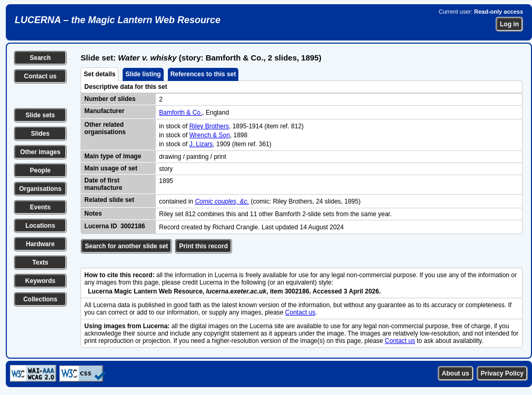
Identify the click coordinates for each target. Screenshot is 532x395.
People (40, 170)
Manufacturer (104, 111)
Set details (99, 74)
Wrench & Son (210, 135)
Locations (40, 226)
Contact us (40, 76)
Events (40, 207)
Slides (40, 134)
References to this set (203, 74)
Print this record (203, 246)
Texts (40, 262)
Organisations (40, 189)
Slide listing (143, 74)
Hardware (40, 244)
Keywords (40, 281)
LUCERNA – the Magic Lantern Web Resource (118, 20)
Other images (40, 152)
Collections (40, 299)
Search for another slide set (126, 246)
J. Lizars (201, 144)
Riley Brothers (209, 126)
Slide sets (40, 115)
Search (40, 58)
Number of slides (110, 99)
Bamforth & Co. (180, 113)
